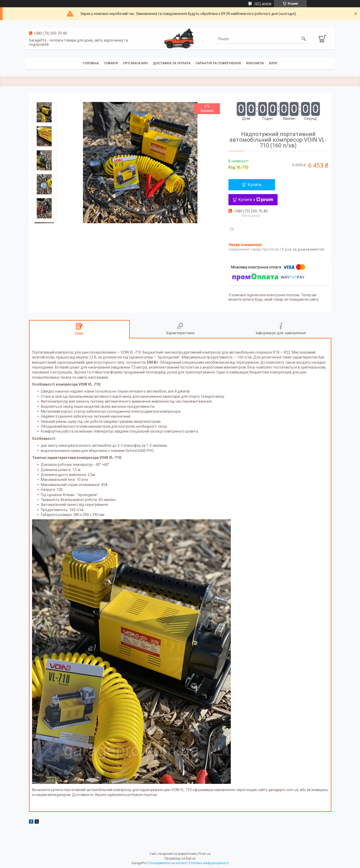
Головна (91, 63)
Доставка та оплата (172, 63)
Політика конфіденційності (209, 863)
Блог (273, 63)
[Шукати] (304, 39)
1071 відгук (263, 4)
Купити (254, 185)
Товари (111, 63)
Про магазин (135, 63)
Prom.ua (205, 854)
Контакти (255, 63)
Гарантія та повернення (218, 63)
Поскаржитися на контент (168, 863)
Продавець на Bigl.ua (180, 858)
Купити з (256, 200)
